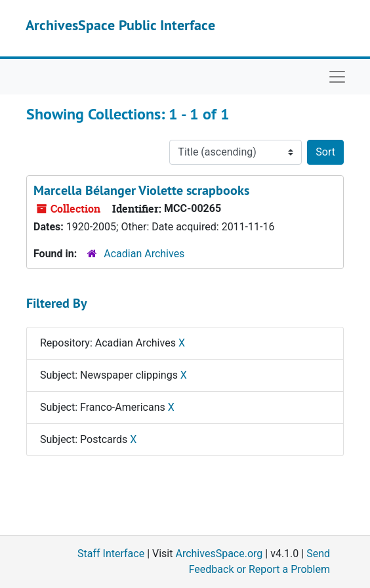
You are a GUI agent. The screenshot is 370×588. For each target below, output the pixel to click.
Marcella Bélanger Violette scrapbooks (141, 190)
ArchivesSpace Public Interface (120, 25)
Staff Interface (111, 554)
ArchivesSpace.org (219, 554)
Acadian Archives (144, 254)
